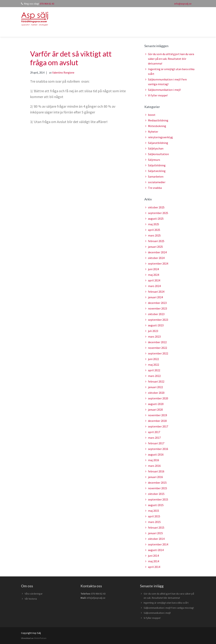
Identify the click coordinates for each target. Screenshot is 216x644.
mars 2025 (154, 235)
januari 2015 (155, 533)
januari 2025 (155, 247)
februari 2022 (156, 381)
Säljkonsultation (158, 154)
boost (152, 115)
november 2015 (158, 488)
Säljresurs (154, 160)
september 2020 (158, 398)
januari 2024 (155, 297)
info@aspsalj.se (183, 4)
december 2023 (157, 303)
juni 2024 (153, 269)
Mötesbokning (157, 126)
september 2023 (158, 320)
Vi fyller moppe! (158, 95)
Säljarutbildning (158, 143)
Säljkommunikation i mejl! (164, 90)
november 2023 (158, 308)
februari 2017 (156, 443)
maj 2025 (154, 224)
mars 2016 (154, 466)
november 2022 (158, 348)
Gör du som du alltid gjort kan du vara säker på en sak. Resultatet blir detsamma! (171, 59)
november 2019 (158, 415)
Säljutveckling (157, 171)
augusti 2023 (156, 325)
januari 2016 (155, 477)
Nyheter (153, 132)
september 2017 (158, 426)
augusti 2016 (156, 454)
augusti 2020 (156, 404)
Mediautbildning (158, 120)
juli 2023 (153, 331)
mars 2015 (154, 522)
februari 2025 (156, 241)
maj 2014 (154, 561)
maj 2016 (154, 460)
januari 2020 (155, 410)
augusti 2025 (156, 219)
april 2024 (154, 280)
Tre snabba (155, 188)
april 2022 (154, 370)
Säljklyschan (156, 148)
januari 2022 (155, 387)
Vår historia (31, 599)
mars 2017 (154, 438)
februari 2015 (156, 527)
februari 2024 (156, 292)
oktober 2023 (156, 314)
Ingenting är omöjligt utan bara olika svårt (166, 603)
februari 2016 (156, 471)
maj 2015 (154, 511)
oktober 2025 (156, 207)
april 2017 (154, 432)
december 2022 (157, 342)
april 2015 (154, 516)
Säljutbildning (157, 165)
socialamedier (157, 182)
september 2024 (158, 263)
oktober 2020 (156, 393)
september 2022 (158, 353)
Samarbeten (156, 176)
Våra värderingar (34, 594)
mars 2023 (154, 336)
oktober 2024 (156, 258)
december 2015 (157, 483)
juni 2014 (153, 556)
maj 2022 (154, 365)
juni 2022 (153, 359)
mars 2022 (154, 376)
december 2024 (157, 252)
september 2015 (158, 499)
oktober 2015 (156, 494)
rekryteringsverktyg (160, 137)
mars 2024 (154, 286)
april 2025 (154, 230)
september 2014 (158, 544)
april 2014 (154, 567)
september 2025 (158, 213)
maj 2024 (154, 275)
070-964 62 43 (47, 4)
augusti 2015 (156, 505)
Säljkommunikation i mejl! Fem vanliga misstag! (169, 608)
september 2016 (158, 449)
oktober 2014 (156, 539)
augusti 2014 (156, 550)
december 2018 (157, 421)
